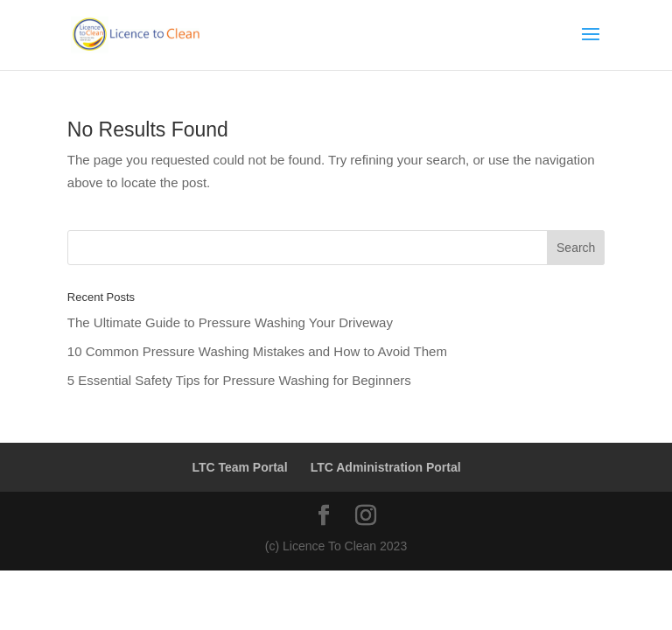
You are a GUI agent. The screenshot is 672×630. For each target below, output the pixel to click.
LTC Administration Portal (386, 467)
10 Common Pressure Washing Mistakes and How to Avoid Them (257, 351)
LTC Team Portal (239, 467)
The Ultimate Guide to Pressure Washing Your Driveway (230, 322)
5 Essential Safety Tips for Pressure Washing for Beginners (239, 380)
